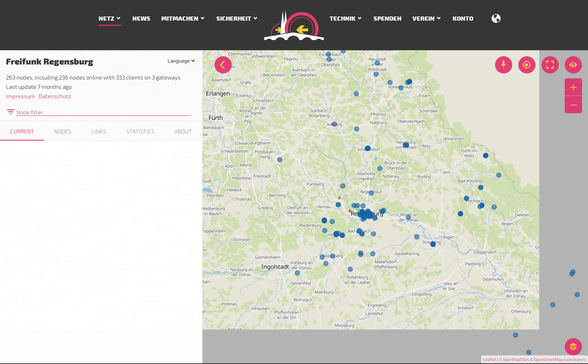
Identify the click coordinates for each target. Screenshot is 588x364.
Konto (463, 19)
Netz (106, 19)
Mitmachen (180, 19)
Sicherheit (234, 19)
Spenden (388, 19)
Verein (424, 19)
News (141, 19)
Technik (343, 19)
